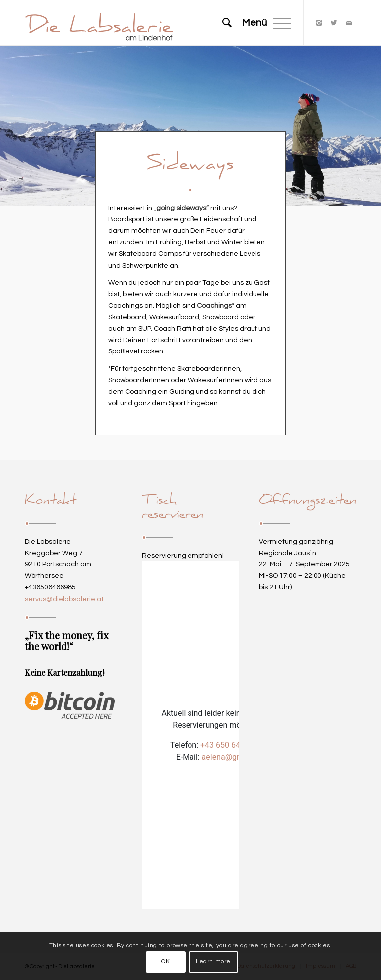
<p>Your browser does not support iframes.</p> (190, 735)
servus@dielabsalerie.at (64, 599)
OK (165, 961)
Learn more (213, 961)
